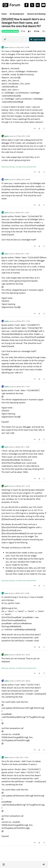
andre (7, 179)
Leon (6, 47)
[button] (4, 864)
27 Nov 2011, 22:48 (23, 136)
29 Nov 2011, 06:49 (23, 681)
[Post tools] (44, 129)
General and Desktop (10, 31)
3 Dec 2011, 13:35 (22, 757)
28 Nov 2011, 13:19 (23, 321)
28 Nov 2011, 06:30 (23, 179)
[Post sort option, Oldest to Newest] (5, 39)
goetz (7, 136)
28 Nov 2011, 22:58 (22, 593)
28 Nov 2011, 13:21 (23, 387)
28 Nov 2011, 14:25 (23, 486)
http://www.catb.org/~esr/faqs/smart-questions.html (19, 167)
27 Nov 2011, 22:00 (22, 47)
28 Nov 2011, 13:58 (22, 447)
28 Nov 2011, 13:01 (22, 254)
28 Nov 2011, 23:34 (23, 655)
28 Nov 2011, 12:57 (22, 213)
